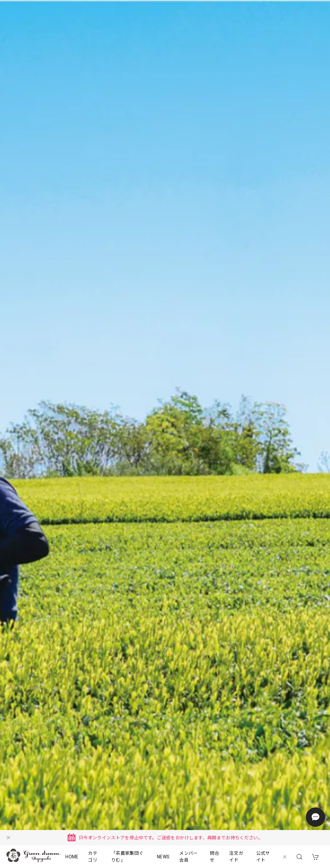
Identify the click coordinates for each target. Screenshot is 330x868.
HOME (72, 857)
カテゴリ (93, 857)
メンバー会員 (188, 857)
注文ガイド (236, 857)
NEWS (163, 857)
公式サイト (263, 857)
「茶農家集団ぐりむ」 (127, 857)
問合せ (214, 857)
